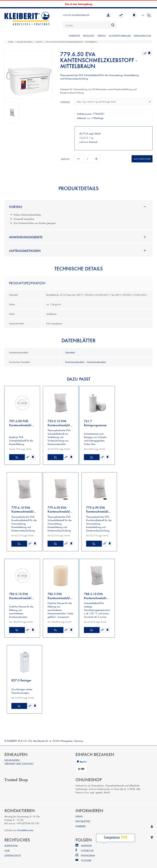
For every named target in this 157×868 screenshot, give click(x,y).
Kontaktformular (25, 827)
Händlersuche (142, 36)
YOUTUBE (86, 857)
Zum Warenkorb (142, 159)
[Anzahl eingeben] (87, 159)
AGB (7, 847)
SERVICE (102, 36)
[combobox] (90, 25)
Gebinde (65, 102)
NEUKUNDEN (12, 757)
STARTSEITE (74, 36)
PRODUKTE (89, 36)
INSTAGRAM (88, 852)
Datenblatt (70, 352)
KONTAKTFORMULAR (120, 36)
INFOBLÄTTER (83, 818)
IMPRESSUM (11, 843)
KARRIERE (81, 823)
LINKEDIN (86, 843)
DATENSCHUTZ (13, 852)
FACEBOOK (87, 847)
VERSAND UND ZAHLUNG (19, 761)
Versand (93, 142)
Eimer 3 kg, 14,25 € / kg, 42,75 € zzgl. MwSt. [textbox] (96, 102)
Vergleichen (121, 15)
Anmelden (108, 15)
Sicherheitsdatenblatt (75, 362)
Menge (65, 159)
